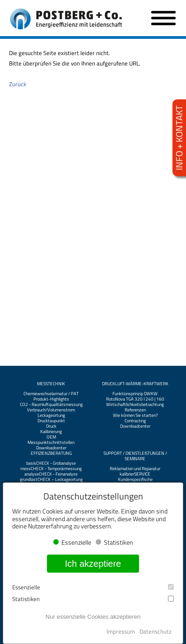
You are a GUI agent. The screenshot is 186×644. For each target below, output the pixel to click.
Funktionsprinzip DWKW (135, 394)
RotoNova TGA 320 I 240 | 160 (135, 399)
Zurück (18, 84)
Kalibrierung (51, 432)
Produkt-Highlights (51, 399)
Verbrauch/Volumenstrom (51, 410)
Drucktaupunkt (51, 421)
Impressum (121, 631)
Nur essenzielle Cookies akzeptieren (93, 617)
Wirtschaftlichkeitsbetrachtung (135, 405)
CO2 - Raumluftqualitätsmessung (51, 405)
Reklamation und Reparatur (135, 469)
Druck (51, 426)
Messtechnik (51, 384)
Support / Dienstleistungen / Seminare (135, 456)
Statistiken (93, 599)
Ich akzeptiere (93, 564)
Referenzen (135, 410)
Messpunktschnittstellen (51, 443)
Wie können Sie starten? (135, 415)
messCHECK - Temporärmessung (51, 469)
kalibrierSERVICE (135, 474)
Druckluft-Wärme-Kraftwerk (135, 384)
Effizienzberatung (51, 453)
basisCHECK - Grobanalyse (51, 463)
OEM (51, 437)
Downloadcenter (51, 448)
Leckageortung (51, 415)
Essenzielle (93, 587)
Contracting (135, 421)
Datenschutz (156, 631)
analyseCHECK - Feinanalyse (51, 474)
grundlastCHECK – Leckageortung (51, 480)
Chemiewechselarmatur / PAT (51, 394)
